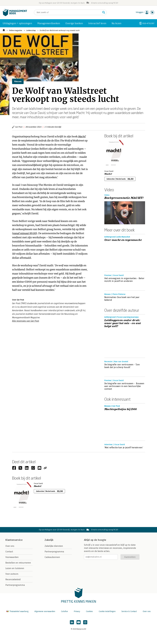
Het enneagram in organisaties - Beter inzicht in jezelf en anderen (124, 280)
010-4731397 (149, 23)
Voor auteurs (12, 574)
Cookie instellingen (107, 611)
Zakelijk (49, 540)
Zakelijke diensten (54, 546)
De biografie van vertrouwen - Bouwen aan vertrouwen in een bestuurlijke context (124, 386)
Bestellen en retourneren (18, 563)
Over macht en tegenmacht (123, 240)
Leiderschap (31, 30)
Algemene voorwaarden (45, 611)
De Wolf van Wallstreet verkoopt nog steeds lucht (60, 30)
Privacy (77, 611)
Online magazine (16, 30)
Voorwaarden (12, 557)
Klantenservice (14, 540)
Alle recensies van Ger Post (26, 321)
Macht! (82, 136)
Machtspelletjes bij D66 (121, 409)
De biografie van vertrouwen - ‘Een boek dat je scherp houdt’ (122, 366)
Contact (9, 552)
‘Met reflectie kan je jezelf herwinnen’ (124, 448)
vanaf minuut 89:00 (24, 233)
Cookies (89, 611)
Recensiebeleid (13, 579)
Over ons (10, 546)
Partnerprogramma (15, 585)
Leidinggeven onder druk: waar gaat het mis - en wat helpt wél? (123, 323)
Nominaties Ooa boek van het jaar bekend (122, 299)
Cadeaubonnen (52, 557)
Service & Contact (129, 611)
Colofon (64, 611)
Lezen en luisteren (15, 568)
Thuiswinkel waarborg (18, 611)
